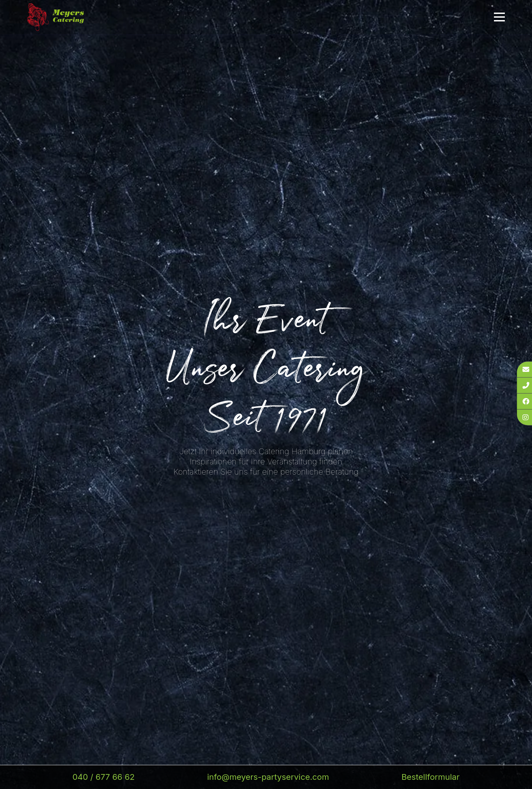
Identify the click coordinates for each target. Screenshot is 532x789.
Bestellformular (431, 777)
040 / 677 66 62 (103, 777)
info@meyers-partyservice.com (268, 777)
